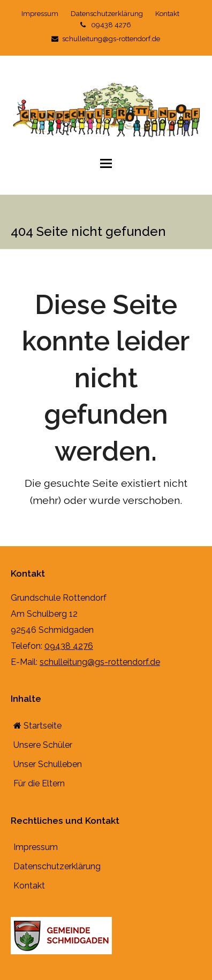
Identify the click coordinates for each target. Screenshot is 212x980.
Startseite (37, 726)
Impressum (36, 848)
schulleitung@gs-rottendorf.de (106, 39)
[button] (106, 163)
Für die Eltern (39, 783)
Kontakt (29, 886)
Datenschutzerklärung (57, 867)
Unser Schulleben (48, 764)
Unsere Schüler (43, 745)
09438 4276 (106, 25)
